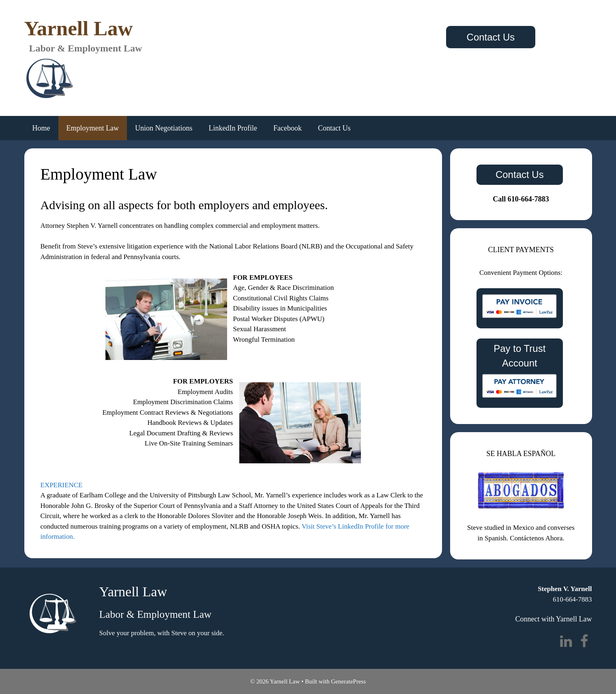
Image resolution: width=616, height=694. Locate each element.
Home (41, 128)
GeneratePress (348, 681)
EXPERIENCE (62, 485)
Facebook (288, 128)
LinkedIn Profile (233, 128)
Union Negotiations (164, 128)
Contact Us (491, 37)
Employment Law (93, 128)
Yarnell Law (79, 28)
